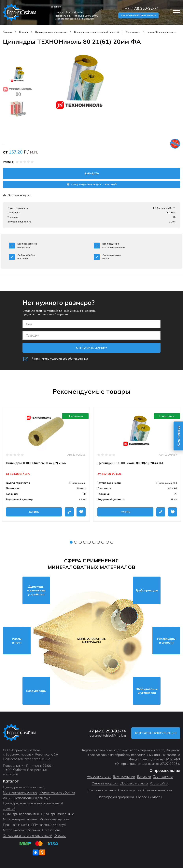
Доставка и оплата (134, 783)
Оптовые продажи (105, 783)
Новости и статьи (99, 777)
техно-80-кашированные (162, 32)
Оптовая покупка (20, 195)
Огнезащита (51, 830)
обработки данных (76, 359)
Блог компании (124, 777)
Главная (8, 32)
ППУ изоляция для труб (49, 825)
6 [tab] (94, 542)
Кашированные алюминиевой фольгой (96, 32)
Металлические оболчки (57, 793)
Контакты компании (102, 790)
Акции (7, 798)
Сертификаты (163, 777)
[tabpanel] (46, 464)
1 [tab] (71, 542)
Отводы (60, 836)
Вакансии (144, 777)
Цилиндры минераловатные (51, 32)
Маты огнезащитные (55, 819)
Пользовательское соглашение (27, 759)
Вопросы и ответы (149, 797)
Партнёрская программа (116, 797)
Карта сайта (159, 783)
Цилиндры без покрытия (21, 814)
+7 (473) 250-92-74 (142, 8)
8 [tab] (103, 542)
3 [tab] (80, 542)
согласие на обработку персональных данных (131, 755)
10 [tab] (112, 542)
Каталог (24, 32)
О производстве (130, 790)
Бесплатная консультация (154, 733)
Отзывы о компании (157, 790)
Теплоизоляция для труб (32, 798)
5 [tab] (89, 542)
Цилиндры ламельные (57, 814)
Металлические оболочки (21, 830)
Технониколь (133, 32)
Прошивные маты (16, 825)
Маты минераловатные (20, 793)
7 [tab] (98, 542)
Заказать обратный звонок (138, 15)
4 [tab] (85, 542)
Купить (34, 512)
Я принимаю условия (61, 359)
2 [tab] (76, 542)
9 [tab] (107, 542)
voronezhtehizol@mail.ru (70, 12)
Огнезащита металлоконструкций (28, 836)
